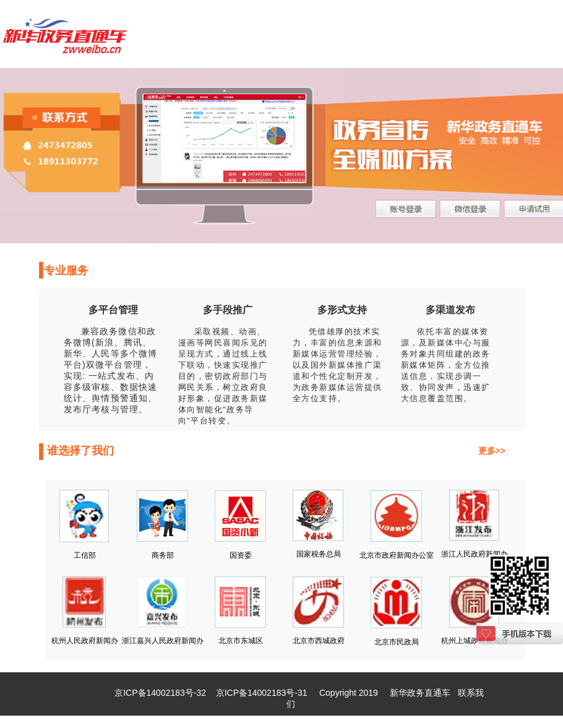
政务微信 (118, 331)
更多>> (492, 451)
